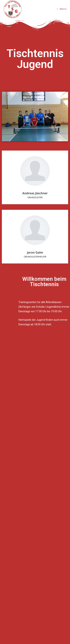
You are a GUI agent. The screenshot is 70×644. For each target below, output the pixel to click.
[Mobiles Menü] (62, 9)
